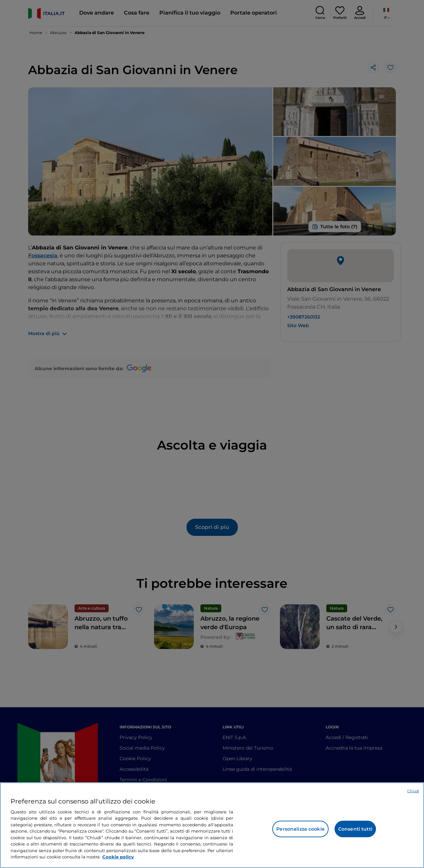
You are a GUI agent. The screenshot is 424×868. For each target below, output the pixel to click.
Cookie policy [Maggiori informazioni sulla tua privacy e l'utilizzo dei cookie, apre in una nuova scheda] (118, 857)
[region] (212, 825)
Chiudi (413, 791)
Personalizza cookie (300, 829)
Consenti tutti (355, 829)
